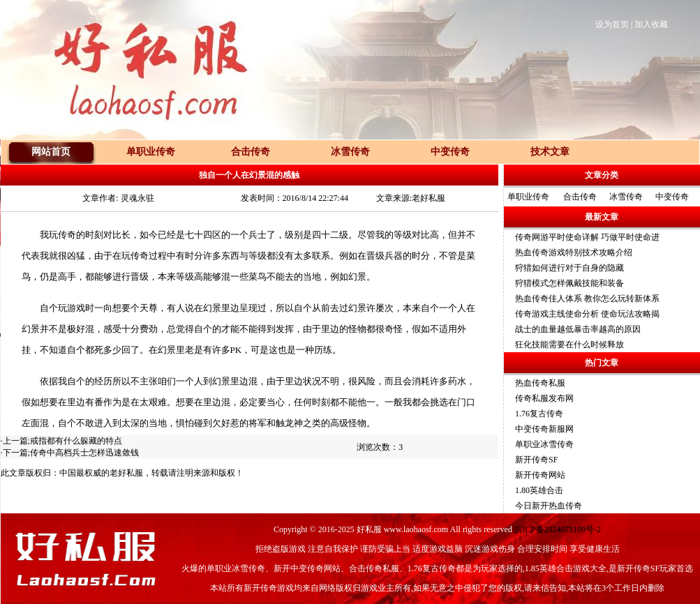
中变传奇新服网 (544, 429)
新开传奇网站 (540, 475)
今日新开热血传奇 (549, 506)
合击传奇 (580, 197)
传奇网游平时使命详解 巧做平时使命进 (587, 237)
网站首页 (51, 152)
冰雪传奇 (626, 197)
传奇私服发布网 (544, 398)
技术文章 (550, 152)
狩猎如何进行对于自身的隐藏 (569, 268)
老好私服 (126, 473)
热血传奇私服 (540, 383)
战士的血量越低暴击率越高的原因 (578, 329)
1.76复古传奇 (539, 414)
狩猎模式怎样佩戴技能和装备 (569, 283)
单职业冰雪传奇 (544, 444)
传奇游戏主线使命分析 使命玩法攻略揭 (587, 314)
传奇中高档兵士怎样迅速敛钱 (84, 453)
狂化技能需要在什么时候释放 (569, 345)
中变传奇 (672, 197)
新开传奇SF (536, 460)
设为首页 (612, 24)
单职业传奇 (528, 197)
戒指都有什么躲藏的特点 (76, 441)
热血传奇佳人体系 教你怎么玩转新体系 (587, 299)
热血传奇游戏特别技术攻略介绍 (574, 252)
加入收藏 (651, 24)
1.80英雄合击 (539, 490)
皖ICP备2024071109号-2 (558, 529)
